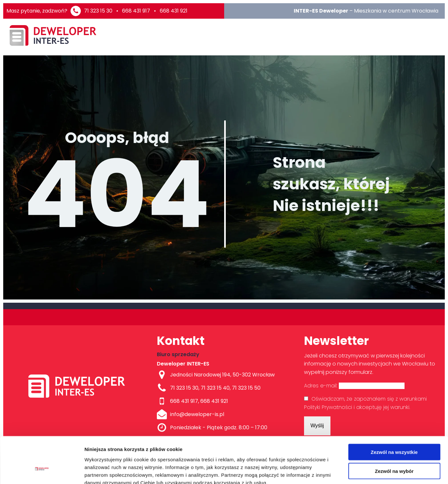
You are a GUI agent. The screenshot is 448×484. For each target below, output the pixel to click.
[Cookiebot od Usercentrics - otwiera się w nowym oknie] (42, 471)
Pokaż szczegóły (344, 471)
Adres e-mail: (354, 386)
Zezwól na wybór (394, 434)
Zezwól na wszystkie (394, 415)
